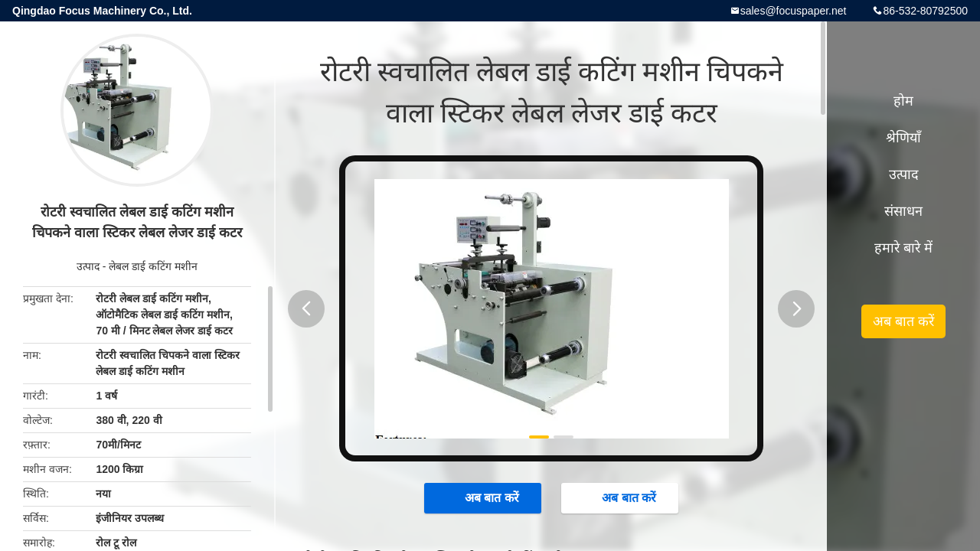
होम (903, 101)
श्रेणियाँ (903, 138)
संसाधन (903, 211)
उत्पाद (88, 266)
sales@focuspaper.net (794, 11)
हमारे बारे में (903, 248)
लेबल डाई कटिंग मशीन (153, 266)
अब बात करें (484, 497)
